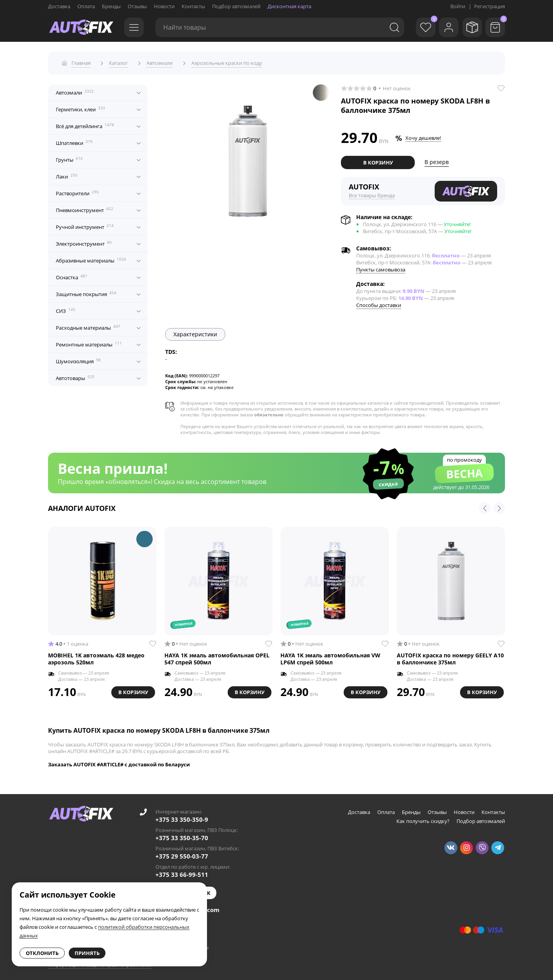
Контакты (193, 6)
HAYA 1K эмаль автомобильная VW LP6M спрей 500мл (330, 656)
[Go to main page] (81, 27)
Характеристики (195, 331)
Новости (164, 6)
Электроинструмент (84, 241)
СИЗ (66, 308)
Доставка (59, 6)
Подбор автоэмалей (236, 6)
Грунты (69, 157)
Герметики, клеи (80, 107)
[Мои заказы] (470, 27)
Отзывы (137, 6)
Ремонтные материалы (89, 342)
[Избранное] (419, 27)
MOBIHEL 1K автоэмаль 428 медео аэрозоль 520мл (96, 656)
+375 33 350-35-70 (182, 835)
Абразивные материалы (91, 258)
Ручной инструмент (85, 224)
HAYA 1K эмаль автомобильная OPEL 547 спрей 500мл (217, 656)
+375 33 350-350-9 (182, 817)
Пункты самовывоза (381, 267)
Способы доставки (379, 302)
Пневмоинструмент (85, 207)
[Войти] (444, 27)
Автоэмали (75, 90)
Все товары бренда (372, 193)
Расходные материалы (88, 325)
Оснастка (72, 275)
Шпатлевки (74, 140)
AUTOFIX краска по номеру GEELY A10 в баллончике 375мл (450, 656)
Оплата (86, 6)
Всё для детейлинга (85, 123)
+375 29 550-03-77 (182, 853)
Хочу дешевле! (423, 136)
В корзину (378, 160)
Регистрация (490, 6)
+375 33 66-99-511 (182, 872)
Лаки (67, 174)
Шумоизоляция (78, 359)
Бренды (111, 6)
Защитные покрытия (86, 291)
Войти (458, 6)
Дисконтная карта (289, 6)
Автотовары (75, 375)
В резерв (437, 160)
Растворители (77, 191)
